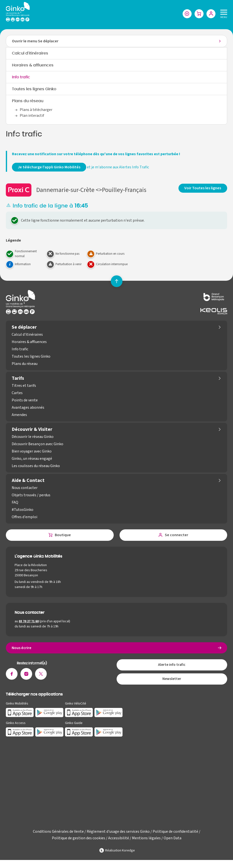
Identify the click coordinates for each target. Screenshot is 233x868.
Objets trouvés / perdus (31, 496)
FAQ (15, 503)
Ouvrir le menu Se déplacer (35, 42)
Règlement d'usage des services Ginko (118, 834)
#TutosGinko (23, 510)
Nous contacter (25, 488)
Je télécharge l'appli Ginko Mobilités (49, 168)
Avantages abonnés (28, 408)
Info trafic (21, 78)
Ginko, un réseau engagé (32, 459)
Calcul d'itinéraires (30, 54)
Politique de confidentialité (175, 834)
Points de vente (25, 401)
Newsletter (172, 681)
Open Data (172, 840)
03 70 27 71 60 (29, 622)
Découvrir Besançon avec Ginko (37, 444)
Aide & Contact (28, 481)
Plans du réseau (28, 101)
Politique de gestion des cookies (79, 840)
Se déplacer (24, 328)
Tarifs (18, 379)
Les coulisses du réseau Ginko (36, 466)
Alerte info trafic (172, 666)
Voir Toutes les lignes (203, 188)
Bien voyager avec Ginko (32, 452)
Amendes (19, 415)
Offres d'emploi (24, 517)
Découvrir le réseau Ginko (33, 437)
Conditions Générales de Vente (58, 834)
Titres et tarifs (24, 386)
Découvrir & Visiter (32, 430)
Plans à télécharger (36, 110)
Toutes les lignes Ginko (34, 90)
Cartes (17, 393)
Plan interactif (32, 116)
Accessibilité (119, 840)
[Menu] (223, 14)
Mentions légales (146, 840)
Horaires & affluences (33, 66)
